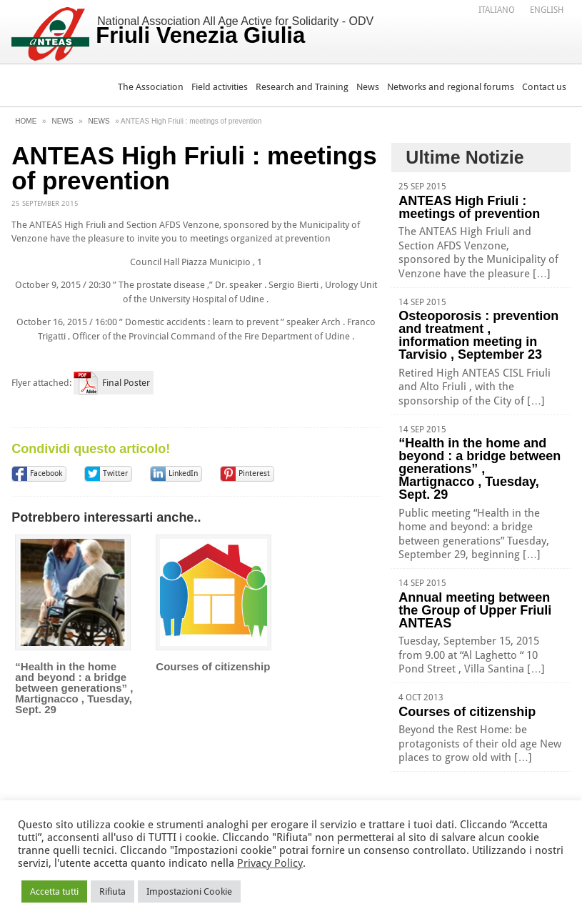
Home (26, 121)
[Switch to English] (547, 9)
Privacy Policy (270, 863)
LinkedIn (183, 473)
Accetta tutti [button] (54, 891)
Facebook (46, 473)
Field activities (220, 87)
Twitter (115, 473)
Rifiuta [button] (112, 891)
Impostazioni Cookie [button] (189, 891)
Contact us (544, 87)
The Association (151, 87)
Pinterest (254, 473)
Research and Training (302, 87)
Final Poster (126, 383)
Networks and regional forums (451, 87)
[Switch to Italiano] (497, 9)
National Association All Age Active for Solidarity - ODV (235, 31)
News (368, 87)
